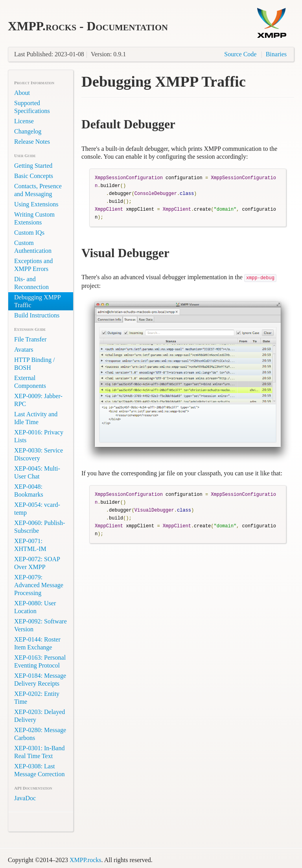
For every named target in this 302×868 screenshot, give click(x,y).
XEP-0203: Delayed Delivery (40, 716)
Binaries (276, 54)
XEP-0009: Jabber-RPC (38, 400)
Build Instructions (37, 315)
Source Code (240, 54)
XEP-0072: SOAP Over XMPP (37, 563)
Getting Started (33, 166)
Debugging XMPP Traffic (38, 301)
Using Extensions (36, 204)
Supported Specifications (32, 107)
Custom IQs (29, 233)
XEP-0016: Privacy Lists (39, 436)
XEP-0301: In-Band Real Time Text (39, 752)
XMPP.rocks (85, 860)
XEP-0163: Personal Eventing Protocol (40, 661)
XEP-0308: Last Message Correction (39, 770)
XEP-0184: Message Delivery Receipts (40, 680)
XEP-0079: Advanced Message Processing (39, 585)
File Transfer (30, 339)
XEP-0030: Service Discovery (39, 454)
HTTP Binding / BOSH (34, 364)
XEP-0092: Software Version (41, 625)
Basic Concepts (34, 176)
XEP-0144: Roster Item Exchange (37, 643)
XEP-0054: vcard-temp (37, 509)
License (24, 121)
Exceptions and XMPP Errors (33, 265)
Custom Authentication (33, 247)
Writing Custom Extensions (34, 218)
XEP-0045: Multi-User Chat (37, 472)
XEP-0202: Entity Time (37, 698)
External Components (30, 382)
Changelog (28, 131)
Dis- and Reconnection (31, 283)
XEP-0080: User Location (35, 607)
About (22, 93)
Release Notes (32, 142)
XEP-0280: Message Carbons (40, 734)
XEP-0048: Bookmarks (29, 491)
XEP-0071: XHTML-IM (30, 545)
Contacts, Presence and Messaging (38, 190)
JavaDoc (25, 798)
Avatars (24, 350)
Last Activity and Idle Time (36, 418)
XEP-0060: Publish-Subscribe (40, 527)
